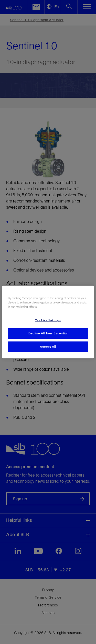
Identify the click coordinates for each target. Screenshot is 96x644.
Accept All (48, 346)
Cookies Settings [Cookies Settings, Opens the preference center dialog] (48, 320)
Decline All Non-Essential (48, 333)
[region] (48, 322)
